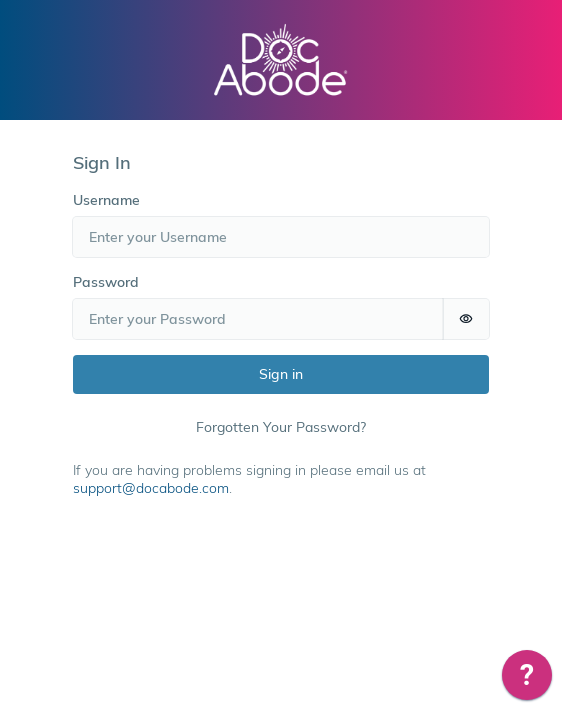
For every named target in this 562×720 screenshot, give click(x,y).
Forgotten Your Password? (281, 427)
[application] (527, 680)
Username (106, 200)
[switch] (466, 319)
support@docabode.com (151, 488)
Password (106, 282)
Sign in (281, 374)
